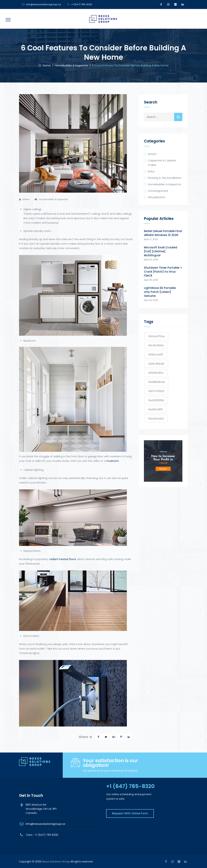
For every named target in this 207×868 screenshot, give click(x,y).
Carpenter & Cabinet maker (162, 163)
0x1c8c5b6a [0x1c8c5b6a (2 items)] (156, 345)
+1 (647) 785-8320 (82, 4)
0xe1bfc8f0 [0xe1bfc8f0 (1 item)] (155, 409)
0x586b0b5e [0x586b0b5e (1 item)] (157, 382)
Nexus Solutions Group (56, 862)
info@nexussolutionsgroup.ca (43, 4)
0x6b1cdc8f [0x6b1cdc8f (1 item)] (156, 354)
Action (152, 154)
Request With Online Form (130, 813)
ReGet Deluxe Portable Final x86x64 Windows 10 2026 (163, 233)
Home (45, 65)
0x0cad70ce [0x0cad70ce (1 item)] (156, 336)
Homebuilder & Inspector (53, 199)
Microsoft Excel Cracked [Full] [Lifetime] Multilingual (161, 251)
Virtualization (157, 197)
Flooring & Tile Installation (165, 178)
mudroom (113, 461)
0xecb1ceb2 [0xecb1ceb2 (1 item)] (156, 418)
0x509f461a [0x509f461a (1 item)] (156, 373)
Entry (151, 171)
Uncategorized (158, 191)
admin (26, 199)
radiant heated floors (63, 559)
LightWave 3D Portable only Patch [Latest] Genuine (160, 292)
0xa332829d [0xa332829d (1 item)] (156, 400)
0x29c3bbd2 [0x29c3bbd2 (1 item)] (156, 364)
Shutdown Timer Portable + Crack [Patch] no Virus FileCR (163, 272)
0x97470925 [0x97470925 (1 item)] (156, 391)
